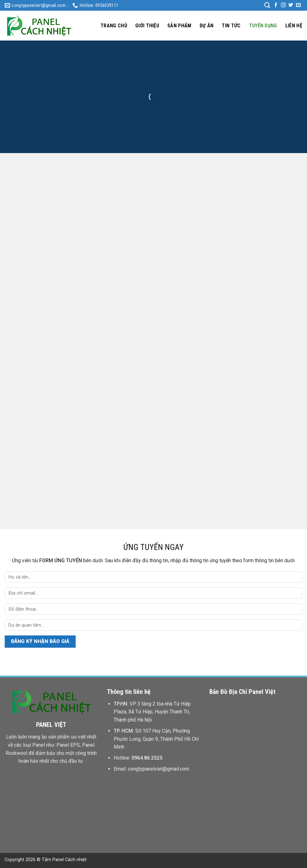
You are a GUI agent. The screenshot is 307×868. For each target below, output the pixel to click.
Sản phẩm (179, 26)
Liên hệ (294, 26)
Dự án (207, 26)
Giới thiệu (147, 26)
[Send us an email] (298, 5)
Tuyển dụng (263, 26)
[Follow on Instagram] (283, 5)
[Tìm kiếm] (267, 5)
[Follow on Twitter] (291, 5)
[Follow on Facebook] (276, 5)
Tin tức (231, 26)
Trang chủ (114, 26)
